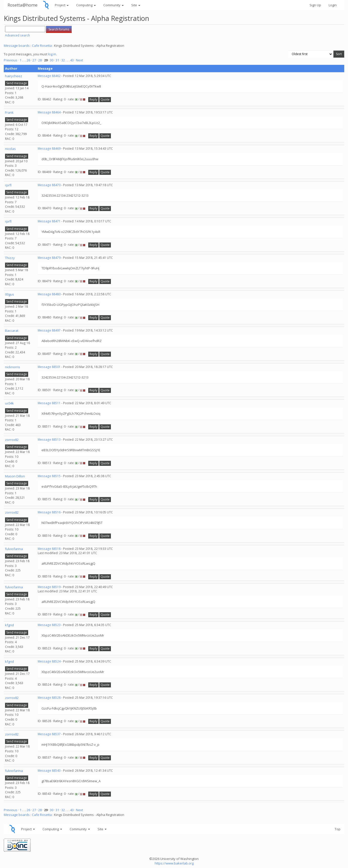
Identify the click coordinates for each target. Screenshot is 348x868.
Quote (105, 99)
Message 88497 (49, 330)
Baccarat (12, 330)
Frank (9, 112)
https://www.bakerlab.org (174, 863)
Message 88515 (49, 476)
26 (28, 60)
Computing (86, 5)
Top (338, 829)
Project (62, 5)
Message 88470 (49, 185)
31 (57, 60)
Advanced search (17, 35)
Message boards (17, 46)
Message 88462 (49, 76)
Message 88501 (49, 367)
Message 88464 (49, 112)
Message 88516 (49, 512)
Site (136, 5)
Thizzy (10, 258)
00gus (10, 294)
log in (52, 54)
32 (63, 60)
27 (34, 60)
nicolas (10, 149)
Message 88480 (49, 294)
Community (114, 5)
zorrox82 (12, 440)
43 (72, 60)
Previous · (12, 60)
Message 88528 (49, 698)
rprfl (8, 185)
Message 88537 (49, 734)
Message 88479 (49, 258)
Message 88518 (49, 549)
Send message (17, 83)
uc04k (9, 403)
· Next (79, 60)
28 (40, 60)
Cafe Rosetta (42, 46)
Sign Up (315, 5)
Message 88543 (49, 771)
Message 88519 (49, 587)
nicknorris (13, 367)
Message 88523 (49, 625)
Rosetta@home (23, 5)
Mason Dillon (15, 476)
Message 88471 (49, 221)
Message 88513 (49, 440)
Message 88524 (49, 661)
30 (52, 60)
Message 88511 (49, 403)
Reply (93, 99)
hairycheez (14, 76)
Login (333, 5)
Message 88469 (49, 149)
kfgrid (9, 625)
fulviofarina (14, 549)
